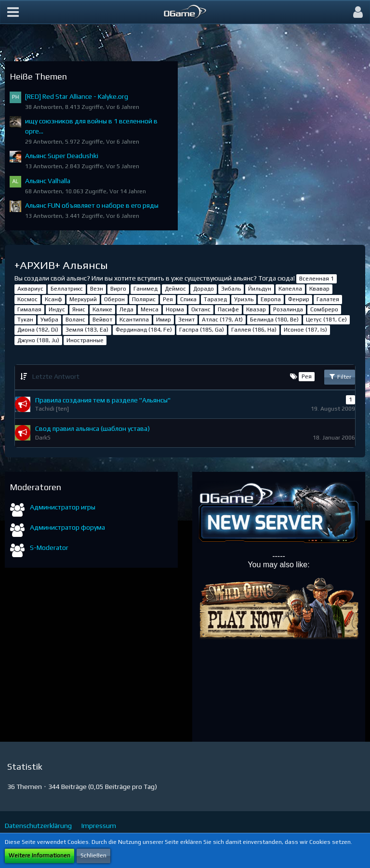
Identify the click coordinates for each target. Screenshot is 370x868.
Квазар (256, 309)
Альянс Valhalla (48, 181)
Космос (27, 299)
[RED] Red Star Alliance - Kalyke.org (77, 96)
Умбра (49, 320)
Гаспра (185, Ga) (202, 330)
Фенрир (299, 299)
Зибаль (231, 289)
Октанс (201, 309)
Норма (175, 309)
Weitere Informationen (40, 855)
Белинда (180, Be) (274, 320)
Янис (79, 309)
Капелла (290, 289)
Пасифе (228, 309)
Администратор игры (63, 507)
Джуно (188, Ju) (38, 340)
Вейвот (102, 320)
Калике (102, 309)
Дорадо (204, 289)
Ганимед (145, 289)
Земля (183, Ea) (87, 330)
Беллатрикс (67, 289)
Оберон (114, 299)
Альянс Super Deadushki (62, 156)
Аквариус (30, 289)
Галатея (328, 299)
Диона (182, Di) (38, 330)
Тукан (25, 320)
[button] (13, 12)
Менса (150, 309)
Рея (168, 299)
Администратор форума (67, 527)
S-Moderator (49, 548)
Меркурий (83, 299)
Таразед (215, 299)
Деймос (175, 289)
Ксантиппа (134, 320)
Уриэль (244, 299)
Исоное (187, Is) (305, 330)
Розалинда (288, 309)
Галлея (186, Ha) (254, 330)
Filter (340, 376)
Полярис (144, 299)
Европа (271, 299)
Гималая (29, 309)
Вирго (118, 289)
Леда (126, 309)
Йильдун (260, 289)
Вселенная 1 (317, 279)
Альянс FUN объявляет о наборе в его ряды (92, 205)
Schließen (93, 855)
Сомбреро (324, 309)
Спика (188, 299)
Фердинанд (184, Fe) (144, 330)
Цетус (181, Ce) (326, 320)
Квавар (319, 289)
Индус (57, 309)
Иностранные (85, 340)
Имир (164, 320)
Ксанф (53, 299)
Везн (97, 289)
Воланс (75, 320)
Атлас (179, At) (222, 320)
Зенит (186, 320)
